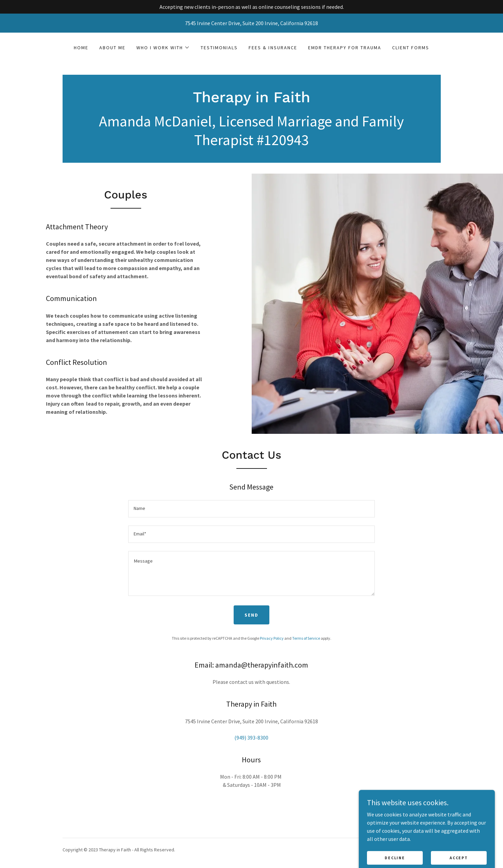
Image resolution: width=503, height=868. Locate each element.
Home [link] (81, 48)
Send (251, 615)
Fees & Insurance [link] (273, 48)
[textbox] (251, 509)
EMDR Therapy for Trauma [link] (345, 48)
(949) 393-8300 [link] (251, 738)
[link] (251, 100)
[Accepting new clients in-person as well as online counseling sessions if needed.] (251, 7)
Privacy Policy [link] (272, 638)
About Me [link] (112, 48)
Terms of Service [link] (306, 638)
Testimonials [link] (219, 48)
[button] (163, 48)
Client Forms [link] (411, 48)
